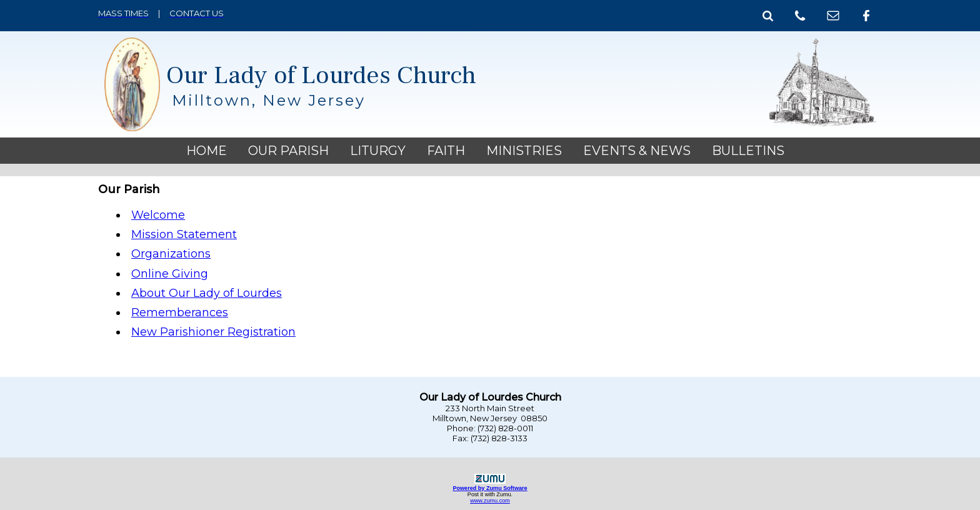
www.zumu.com (490, 501)
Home (207, 151)
